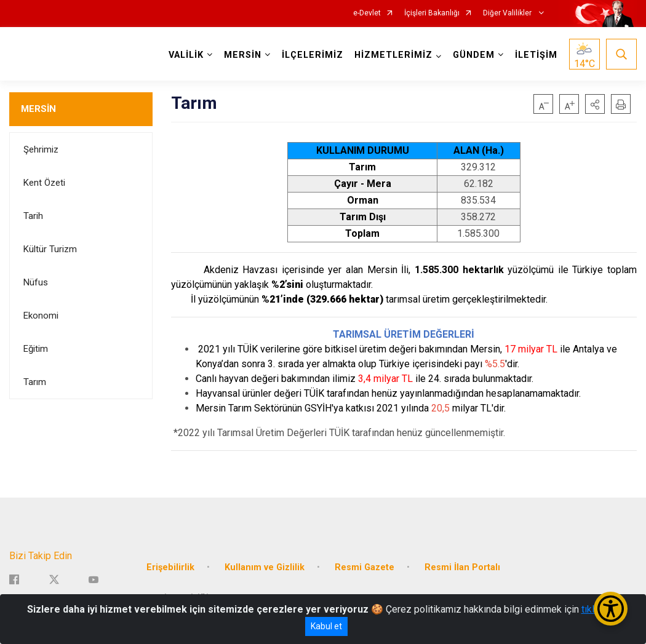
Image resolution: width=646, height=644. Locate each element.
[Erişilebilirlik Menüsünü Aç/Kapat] (611, 609)
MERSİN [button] (243, 55)
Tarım (35, 382)
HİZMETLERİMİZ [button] (393, 55)
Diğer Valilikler (508, 13)
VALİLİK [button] (186, 55)
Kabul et (326, 626)
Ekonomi (41, 316)
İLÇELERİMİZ (313, 55)
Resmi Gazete (365, 567)
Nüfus (36, 282)
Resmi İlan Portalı (462, 567)
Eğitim (36, 349)
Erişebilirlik (170, 567)
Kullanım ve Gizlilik (265, 567)
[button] (595, 104)
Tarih (33, 216)
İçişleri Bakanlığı (432, 13)
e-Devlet (367, 13)
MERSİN (38, 109)
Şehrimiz (41, 149)
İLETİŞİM (536, 55)
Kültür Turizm (50, 249)
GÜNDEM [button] (474, 55)
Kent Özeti (44, 183)
